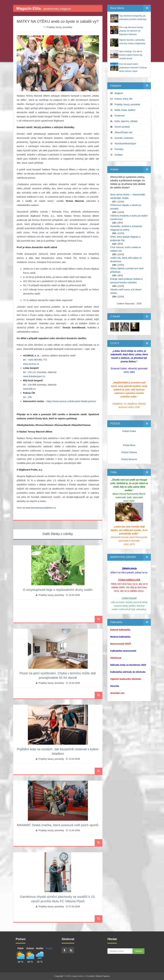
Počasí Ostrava (129, 452)
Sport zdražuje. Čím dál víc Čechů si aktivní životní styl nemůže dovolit (131, 55)
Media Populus (103, 976)
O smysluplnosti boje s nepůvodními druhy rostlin (58, 590)
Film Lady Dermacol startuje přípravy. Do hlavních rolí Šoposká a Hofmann (131, 31)
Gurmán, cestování (124, 138)
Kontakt (91, 976)
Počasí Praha (129, 431)
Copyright (59, 976)
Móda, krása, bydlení (125, 110)
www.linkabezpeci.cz (34, 376)
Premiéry (119, 149)
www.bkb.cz (29, 389)
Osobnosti (120, 116)
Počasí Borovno (129, 459)
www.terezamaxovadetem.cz (41, 508)
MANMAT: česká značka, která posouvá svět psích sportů (58, 825)
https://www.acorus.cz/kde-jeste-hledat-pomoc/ (71, 401)
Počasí (49, 948)
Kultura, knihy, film (124, 99)
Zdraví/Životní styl (123, 132)
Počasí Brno (129, 445)
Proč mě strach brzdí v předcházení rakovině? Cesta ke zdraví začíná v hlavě (133, 68)
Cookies (119, 155)
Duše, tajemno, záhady (126, 121)
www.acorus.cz (31, 364)
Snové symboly (122, 127)
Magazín (119, 93)
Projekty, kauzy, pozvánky (59, 27)
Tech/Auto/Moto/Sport (125, 144)
